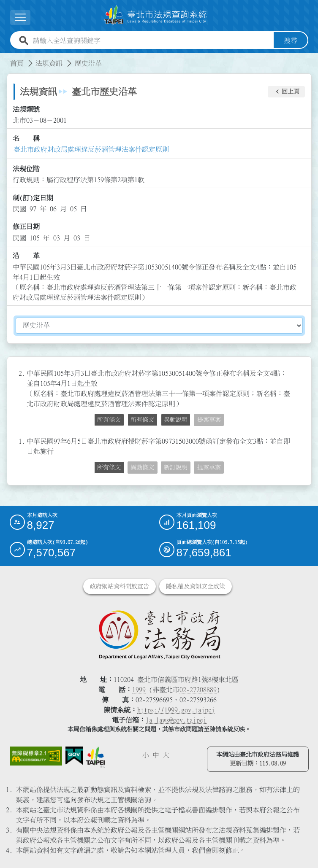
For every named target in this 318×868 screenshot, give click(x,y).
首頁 (17, 63)
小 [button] (146, 755)
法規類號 (26, 109)
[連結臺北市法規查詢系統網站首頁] (156, 16)
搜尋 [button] (291, 40)
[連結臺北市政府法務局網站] (159, 634)
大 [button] (166, 755)
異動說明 (176, 420)
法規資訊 (49, 63)
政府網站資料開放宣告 (120, 586)
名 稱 (26, 138)
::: (5, 58)
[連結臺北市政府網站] (95, 757)
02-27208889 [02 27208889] (198, 690)
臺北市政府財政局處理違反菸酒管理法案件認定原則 (91, 149)
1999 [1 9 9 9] (139, 690)
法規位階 (26, 169)
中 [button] (156, 755)
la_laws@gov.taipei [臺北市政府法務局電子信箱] (176, 720)
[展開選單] (20, 18)
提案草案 (209, 420)
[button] (286, 92)
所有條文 (109, 420)
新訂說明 (176, 467)
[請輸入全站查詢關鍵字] (152, 40)
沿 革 (26, 256)
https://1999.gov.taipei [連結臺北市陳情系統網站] (176, 710)
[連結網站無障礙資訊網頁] (36, 756)
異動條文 (142, 467)
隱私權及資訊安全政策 (196, 586)
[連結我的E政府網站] (74, 756)
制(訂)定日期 (33, 198)
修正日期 (26, 226)
